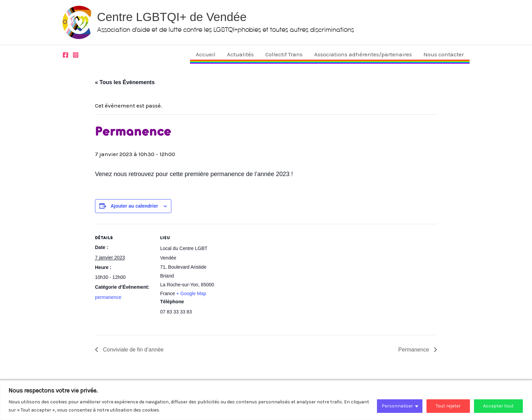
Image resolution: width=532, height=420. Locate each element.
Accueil (206, 54)
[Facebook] (65, 55)
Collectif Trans (284, 54)
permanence (108, 297)
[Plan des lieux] (261, 271)
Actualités (240, 54)
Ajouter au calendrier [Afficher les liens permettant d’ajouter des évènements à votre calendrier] (134, 206)
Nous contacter (444, 54)
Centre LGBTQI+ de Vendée (172, 17)
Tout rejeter (448, 406)
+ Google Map (191, 293)
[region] (266, 400)
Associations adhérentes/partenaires (363, 54)
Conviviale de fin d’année (132, 350)
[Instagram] (76, 55)
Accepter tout (498, 406)
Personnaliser (397, 406)
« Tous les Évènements (125, 82)
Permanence (414, 350)
